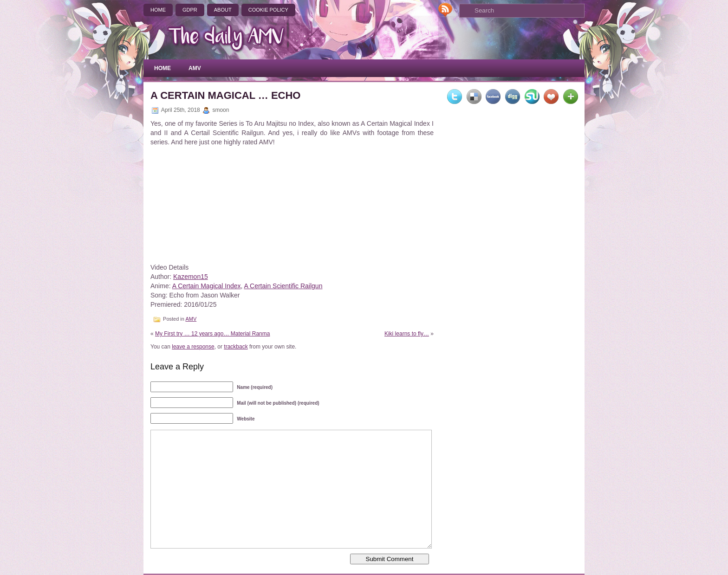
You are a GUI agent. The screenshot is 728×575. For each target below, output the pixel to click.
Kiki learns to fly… (407, 334)
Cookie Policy (268, 10)
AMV (195, 68)
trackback (236, 347)
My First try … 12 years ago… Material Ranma (212, 334)
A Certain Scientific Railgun (283, 286)
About (223, 10)
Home (158, 10)
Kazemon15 (191, 277)
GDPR (190, 10)
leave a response (193, 347)
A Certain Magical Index (207, 286)
